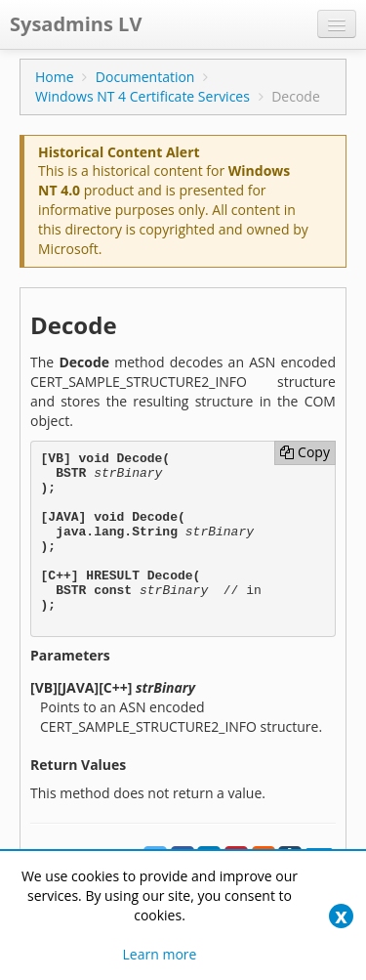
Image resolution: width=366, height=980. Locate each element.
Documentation (145, 77)
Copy (305, 452)
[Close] (341, 916)
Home (55, 77)
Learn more (160, 954)
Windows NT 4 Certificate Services (142, 96)
